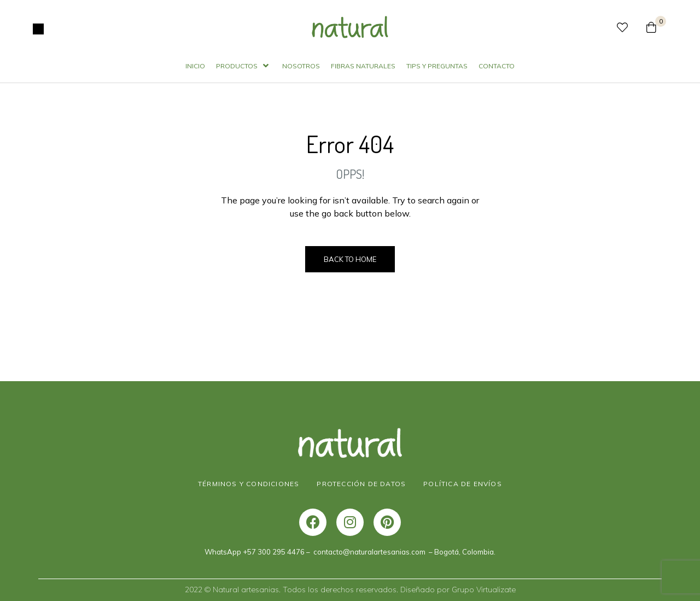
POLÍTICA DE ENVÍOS (463, 484)
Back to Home (350, 259)
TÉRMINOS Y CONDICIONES (249, 484)
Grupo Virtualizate (484, 590)
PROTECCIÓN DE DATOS (361, 484)
